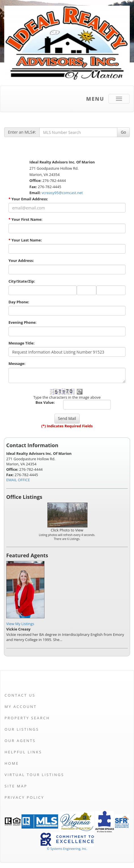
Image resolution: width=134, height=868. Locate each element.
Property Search (27, 718)
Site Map (16, 786)
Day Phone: (19, 302)
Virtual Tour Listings (34, 775)
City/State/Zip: (22, 281)
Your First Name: (25, 219)
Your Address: (21, 260)
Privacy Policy (24, 797)
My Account (21, 707)
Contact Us (20, 695)
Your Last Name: (25, 240)
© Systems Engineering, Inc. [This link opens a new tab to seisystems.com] (67, 849)
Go (123, 132)
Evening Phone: (23, 322)
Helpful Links (23, 752)
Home (12, 763)
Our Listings (22, 729)
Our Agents (20, 741)
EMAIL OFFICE (18, 480)
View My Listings (20, 624)
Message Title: (22, 343)
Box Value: (45, 402)
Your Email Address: (28, 199)
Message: (17, 363)
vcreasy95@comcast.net (62, 193)
